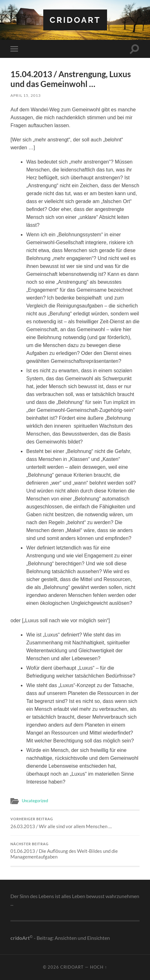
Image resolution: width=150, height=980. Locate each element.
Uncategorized (35, 801)
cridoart (75, 20)
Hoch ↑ (99, 967)
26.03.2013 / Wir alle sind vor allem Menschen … (75, 823)
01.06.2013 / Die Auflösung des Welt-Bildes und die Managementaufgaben (75, 851)
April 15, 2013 (26, 95)
